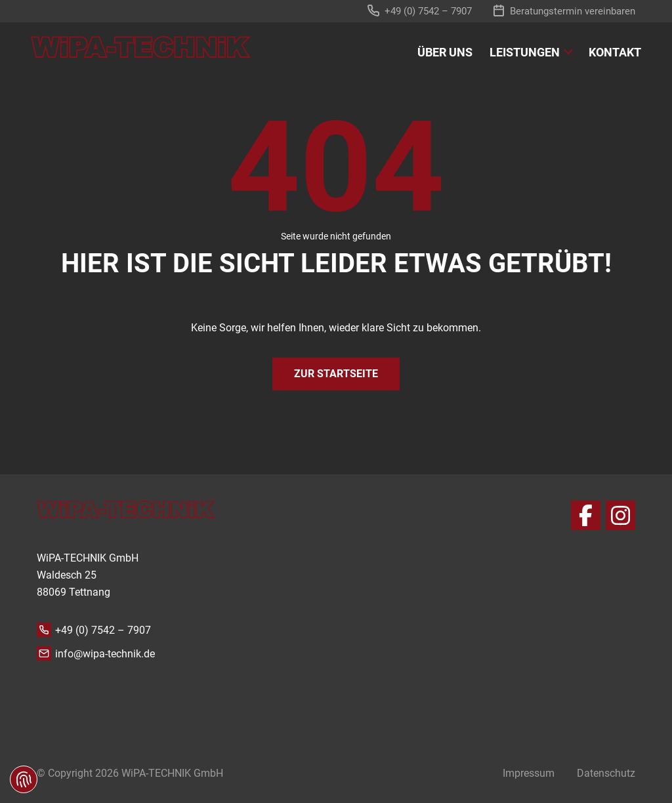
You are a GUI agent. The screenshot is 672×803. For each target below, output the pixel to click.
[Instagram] (620, 515)
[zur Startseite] (141, 47)
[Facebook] (586, 515)
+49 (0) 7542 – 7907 (103, 630)
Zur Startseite (336, 374)
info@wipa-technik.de (105, 654)
